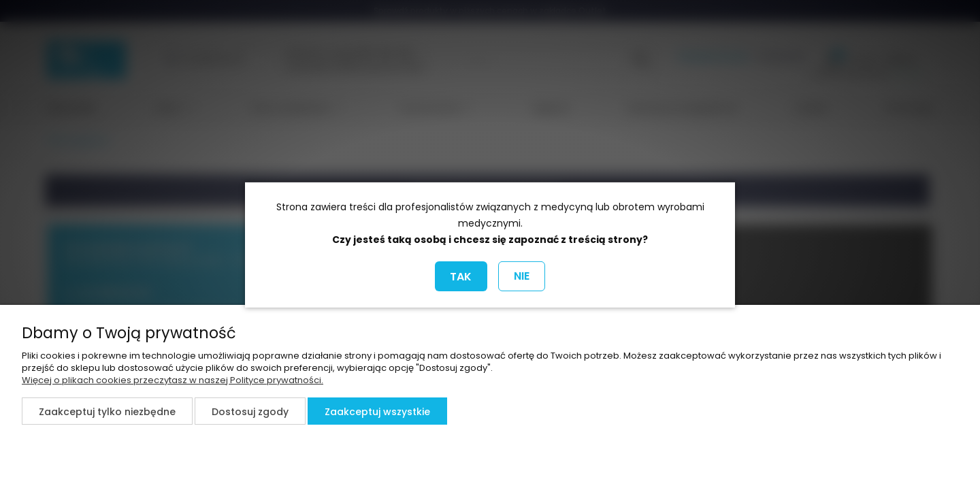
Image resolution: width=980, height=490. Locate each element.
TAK (461, 277)
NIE (522, 276)
